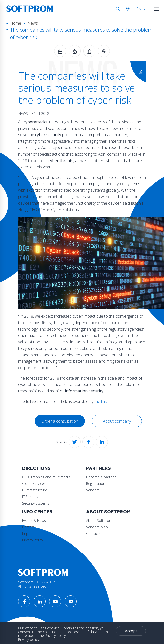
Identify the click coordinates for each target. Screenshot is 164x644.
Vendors (93, 490)
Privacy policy (29, 640)
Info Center (37, 512)
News (33, 23)
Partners (98, 468)
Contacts (93, 534)
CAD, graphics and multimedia (46, 477)
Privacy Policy (32, 540)
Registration (96, 484)
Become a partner (101, 477)
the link (100, 401)
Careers (28, 527)
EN (139, 9)
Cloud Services (34, 484)
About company (117, 421)
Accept (131, 631)
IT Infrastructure (35, 490)
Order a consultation (60, 421)
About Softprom (108, 512)
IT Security (30, 497)
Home (16, 23)
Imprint (28, 534)
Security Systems (36, 503)
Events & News (34, 521)
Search (118, 9)
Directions (36, 468)
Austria (129, 9)
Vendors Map (97, 527)
